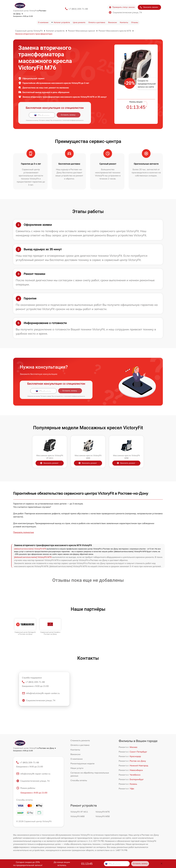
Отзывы (135, 22)
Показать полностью (24, 532)
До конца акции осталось (62, 864)
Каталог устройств (62, 22)
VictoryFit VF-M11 (79, 812)
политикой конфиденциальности (73, 120)
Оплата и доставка (97, 22)
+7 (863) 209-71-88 (78, 9)
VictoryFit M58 (103, 816)
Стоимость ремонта (80, 740)
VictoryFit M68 (78, 816)
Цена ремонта (79, 22)
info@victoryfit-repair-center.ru (33, 774)
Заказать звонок (149, 7)
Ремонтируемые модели (82, 763)
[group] (25, 627)
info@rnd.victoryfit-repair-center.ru (41, 693)
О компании (43, 22)
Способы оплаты (79, 780)
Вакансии (112, 22)
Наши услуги (77, 768)
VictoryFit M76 (103, 812)
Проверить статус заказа (122, 7)
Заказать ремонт (49, 463)
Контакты (124, 22)
